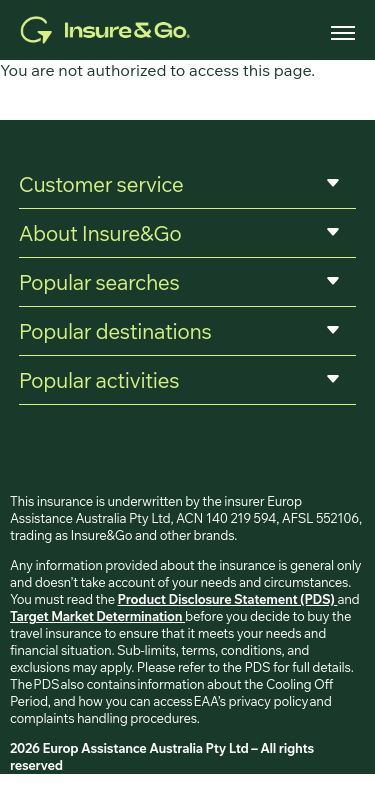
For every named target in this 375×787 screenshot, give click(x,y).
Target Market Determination (97, 616)
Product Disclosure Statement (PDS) (228, 599)
